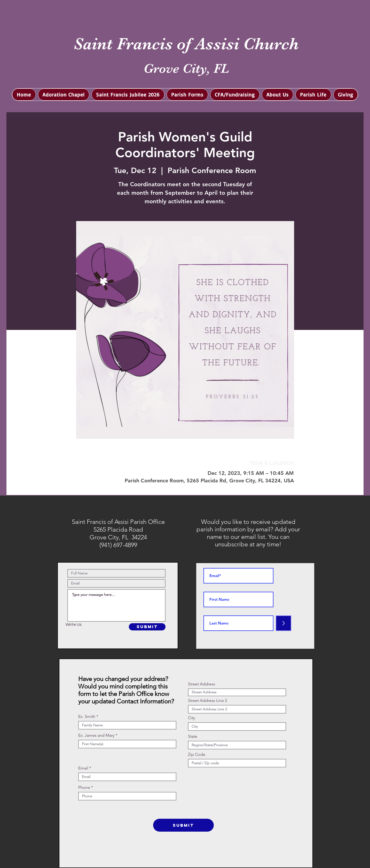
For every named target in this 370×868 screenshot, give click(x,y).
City (191, 718)
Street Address (202, 684)
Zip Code (197, 755)
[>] (284, 623)
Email (83, 768)
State (193, 736)
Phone (84, 788)
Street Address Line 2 (207, 701)
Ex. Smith (87, 717)
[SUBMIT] (147, 627)
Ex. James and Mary (96, 735)
